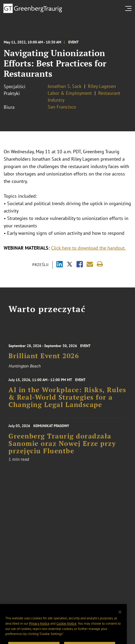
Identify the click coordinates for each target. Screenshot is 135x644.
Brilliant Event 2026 (44, 358)
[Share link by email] (90, 264)
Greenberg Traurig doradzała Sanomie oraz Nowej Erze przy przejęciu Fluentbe (62, 447)
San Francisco (62, 107)
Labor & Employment (70, 93)
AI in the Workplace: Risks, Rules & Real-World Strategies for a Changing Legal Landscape (67, 400)
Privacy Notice (39, 630)
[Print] (100, 264)
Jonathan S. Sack (65, 86)
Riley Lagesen (102, 86)
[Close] (120, 618)
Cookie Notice (66, 630)
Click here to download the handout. (88, 248)
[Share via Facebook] (80, 265)
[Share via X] (70, 265)
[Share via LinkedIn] (60, 265)
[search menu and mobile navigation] (129, 8)
